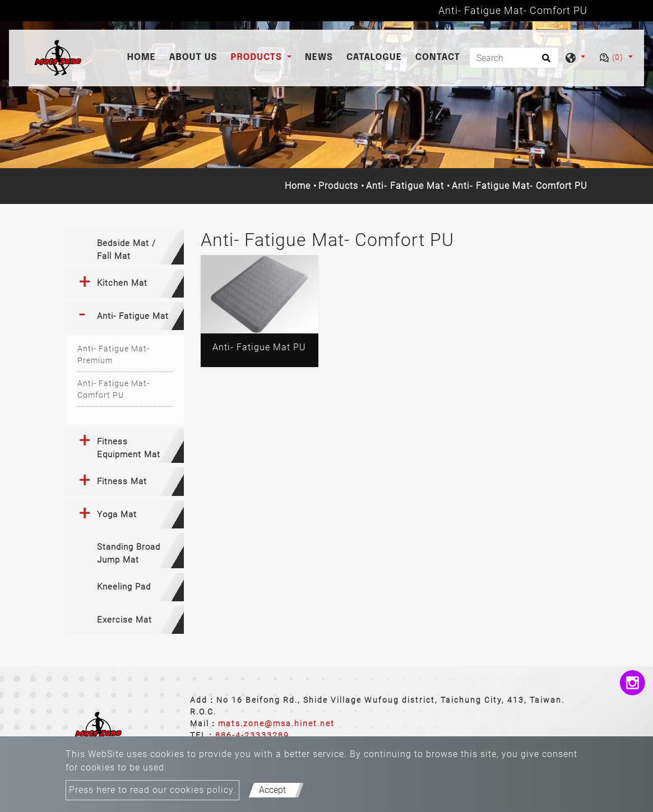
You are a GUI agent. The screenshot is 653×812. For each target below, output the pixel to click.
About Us (193, 57)
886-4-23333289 (252, 735)
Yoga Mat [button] (117, 514)
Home (144, 56)
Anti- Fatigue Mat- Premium (114, 354)
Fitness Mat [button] (122, 481)
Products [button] (258, 57)
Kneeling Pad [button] (124, 587)
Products (338, 186)
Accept (272, 790)
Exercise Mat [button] (124, 620)
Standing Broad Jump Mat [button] (129, 553)
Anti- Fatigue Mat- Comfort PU (114, 389)
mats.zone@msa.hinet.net (276, 723)
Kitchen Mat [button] (122, 283)
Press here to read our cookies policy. (152, 790)
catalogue (374, 57)
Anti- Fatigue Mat (405, 186)
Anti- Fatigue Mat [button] (133, 316)
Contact (438, 57)
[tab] (125, 247)
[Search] (514, 58)
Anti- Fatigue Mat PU (259, 347)
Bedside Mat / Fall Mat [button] (126, 250)
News (319, 57)
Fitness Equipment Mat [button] (129, 448)
